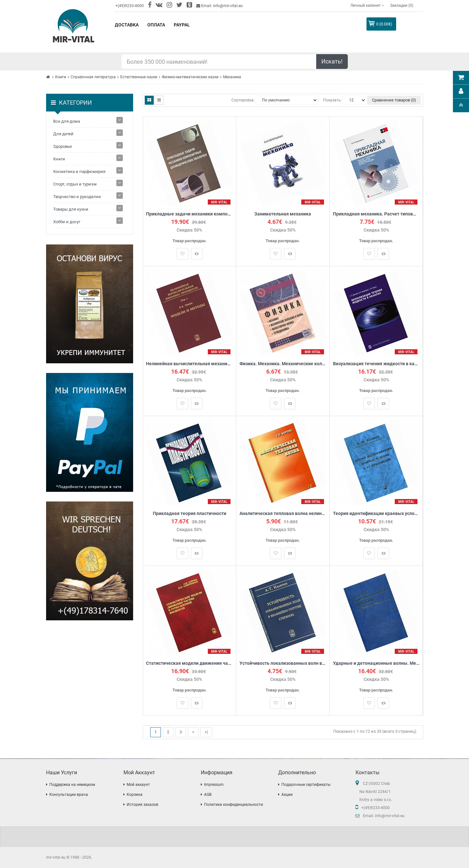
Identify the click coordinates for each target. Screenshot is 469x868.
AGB (208, 795)
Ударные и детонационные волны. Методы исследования (376, 663)
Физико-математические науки (190, 77)
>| (206, 732)
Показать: (332, 100)
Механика (232, 77)
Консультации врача (69, 795)
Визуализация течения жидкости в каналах (376, 364)
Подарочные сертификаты (306, 785)
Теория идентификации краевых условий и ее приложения (376, 514)
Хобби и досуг (67, 222)
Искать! (332, 61)
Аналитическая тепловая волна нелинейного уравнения (283, 514)
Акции (287, 795)
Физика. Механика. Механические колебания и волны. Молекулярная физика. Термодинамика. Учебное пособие (283, 364)
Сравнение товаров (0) (394, 100)
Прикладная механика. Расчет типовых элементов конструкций (376, 214)
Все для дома (67, 121)
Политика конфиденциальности (234, 805)
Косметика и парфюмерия (79, 172)
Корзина (135, 795)
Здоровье (63, 146)
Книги (61, 77)
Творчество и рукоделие (77, 197)
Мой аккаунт (138, 785)
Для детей (63, 134)
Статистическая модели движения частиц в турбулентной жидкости (190, 663)
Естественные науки (139, 77)
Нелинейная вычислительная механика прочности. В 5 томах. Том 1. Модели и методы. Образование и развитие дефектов (190, 364)
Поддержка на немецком (72, 785)
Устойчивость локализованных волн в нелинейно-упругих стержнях (283, 663)
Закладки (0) (402, 5)
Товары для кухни (71, 209)
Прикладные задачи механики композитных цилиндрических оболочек (190, 214)
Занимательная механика (283, 214)
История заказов (142, 805)
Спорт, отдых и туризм (75, 184)
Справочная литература (93, 77)
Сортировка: (243, 100)
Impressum (214, 785)
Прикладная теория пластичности (190, 514)
